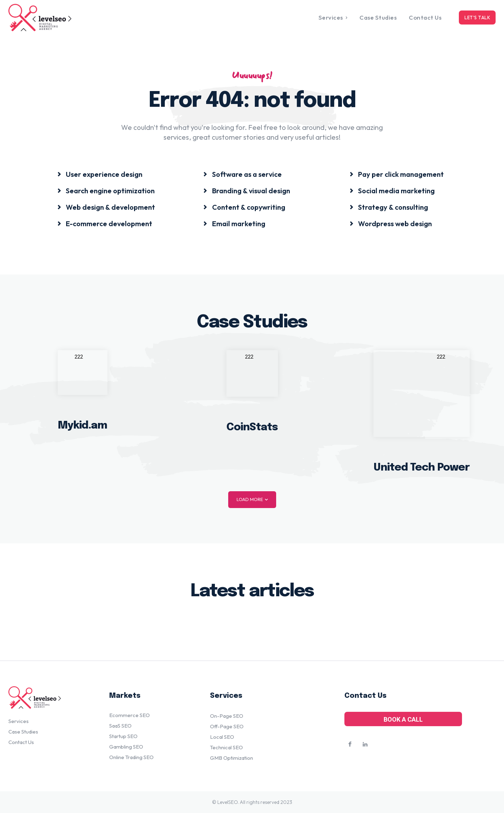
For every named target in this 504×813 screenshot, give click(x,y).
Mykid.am (82, 426)
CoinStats (252, 427)
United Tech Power (422, 467)
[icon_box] (100, 174)
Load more (252, 499)
